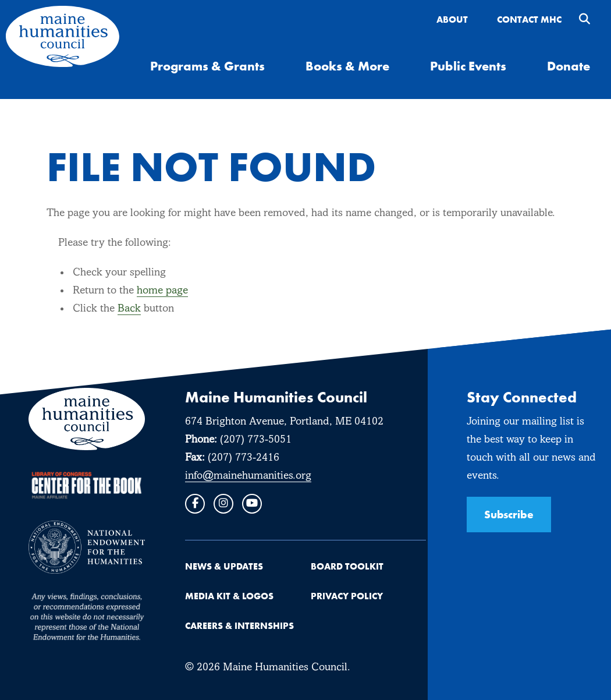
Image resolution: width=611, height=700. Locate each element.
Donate (569, 66)
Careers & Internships (239, 625)
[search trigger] (585, 20)
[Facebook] (195, 504)
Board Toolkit (347, 566)
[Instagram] (223, 504)
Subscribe (509, 514)
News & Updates (224, 566)
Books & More (347, 66)
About (452, 19)
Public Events (468, 66)
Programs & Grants (207, 66)
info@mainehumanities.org (248, 476)
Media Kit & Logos (229, 596)
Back (129, 309)
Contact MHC (529, 19)
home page (162, 291)
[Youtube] (252, 504)
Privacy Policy (347, 596)
